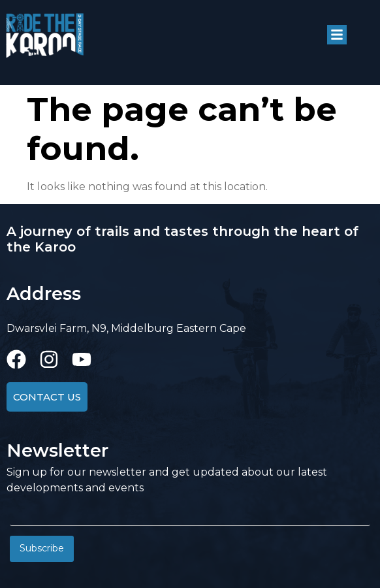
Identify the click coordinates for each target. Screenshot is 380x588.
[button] (337, 35)
